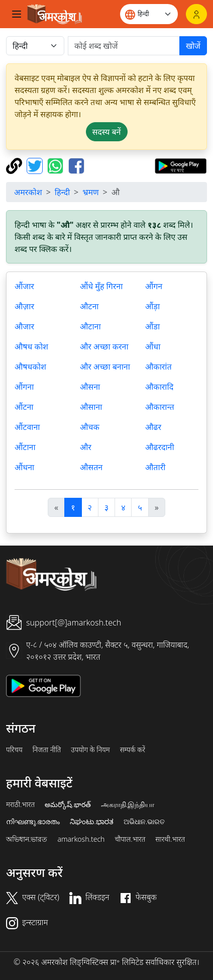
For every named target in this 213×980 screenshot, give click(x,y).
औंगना (24, 387)
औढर (153, 427)
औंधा (153, 346)
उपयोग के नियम (90, 750)
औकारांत (158, 367)
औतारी (155, 467)
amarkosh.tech (81, 839)
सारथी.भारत (170, 839)
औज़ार (24, 306)
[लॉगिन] (196, 14)
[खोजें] (124, 46)
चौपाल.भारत (130, 839)
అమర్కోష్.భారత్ (68, 805)
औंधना (24, 467)
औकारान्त (160, 407)
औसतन (91, 467)
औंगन (154, 286)
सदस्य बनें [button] (107, 132)
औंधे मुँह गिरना (101, 286)
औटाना (90, 326)
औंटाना (25, 447)
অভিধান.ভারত (27, 839)
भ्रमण (90, 192)
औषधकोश (30, 367)
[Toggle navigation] (17, 14)
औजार (24, 326)
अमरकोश (28, 192)
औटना (89, 306)
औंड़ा (152, 306)
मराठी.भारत (20, 805)
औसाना (91, 407)
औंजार (24, 286)
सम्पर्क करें (133, 750)
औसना (90, 387)
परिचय (14, 750)
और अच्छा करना (104, 346)
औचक (90, 427)
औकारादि (159, 387)
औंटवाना (27, 427)
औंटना (24, 407)
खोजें (193, 46)
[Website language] (149, 14)
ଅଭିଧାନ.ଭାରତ (144, 822)
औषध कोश (31, 346)
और (86, 447)
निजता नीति (47, 750)
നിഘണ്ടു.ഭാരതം (33, 822)
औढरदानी (160, 447)
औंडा (152, 326)
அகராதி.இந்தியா (128, 805)
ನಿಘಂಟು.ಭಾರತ (91, 822)
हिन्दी (62, 192)
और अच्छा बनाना (105, 367)
